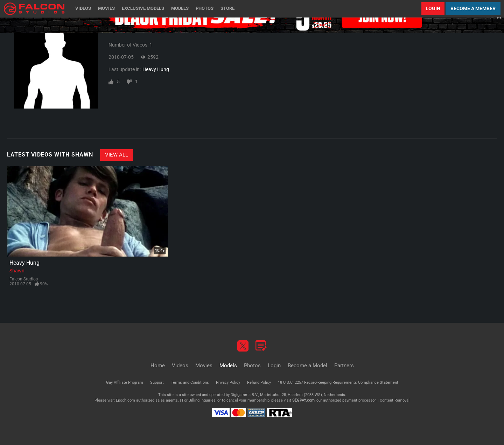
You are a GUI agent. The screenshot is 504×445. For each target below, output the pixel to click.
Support (157, 383)
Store (227, 8)
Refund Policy (259, 383)
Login (433, 8)
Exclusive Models (143, 8)
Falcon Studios (24, 279)
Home (158, 366)
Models (180, 8)
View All (117, 155)
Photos (205, 8)
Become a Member (473, 8)
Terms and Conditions (190, 383)
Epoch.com (125, 400)
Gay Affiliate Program (125, 383)
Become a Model (307, 366)
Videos (83, 8)
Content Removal (395, 400)
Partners (344, 366)
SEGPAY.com (303, 400)
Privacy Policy (228, 383)
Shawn (17, 271)
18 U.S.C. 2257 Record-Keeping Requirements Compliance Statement (338, 383)
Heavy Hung (156, 69)
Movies (106, 8)
